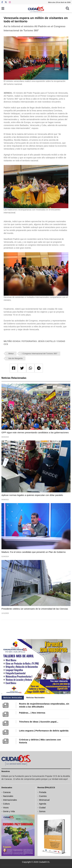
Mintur (11, 354)
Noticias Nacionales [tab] (35, 698)
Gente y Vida (9, 811)
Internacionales (10, 800)
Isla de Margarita (16, 358)
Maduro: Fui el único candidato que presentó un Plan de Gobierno (34, 552)
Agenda (43, 804)
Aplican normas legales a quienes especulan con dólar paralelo (32, 495)
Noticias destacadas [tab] (13, 698)
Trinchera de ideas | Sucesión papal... (39, 722)
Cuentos (43, 796)
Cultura (6, 804)
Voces (6, 808)
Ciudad (42, 808)
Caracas (7, 792)
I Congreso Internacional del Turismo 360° (40, 354)
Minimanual (44, 800)
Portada (43, 792)
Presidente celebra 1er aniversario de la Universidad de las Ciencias (35, 609)
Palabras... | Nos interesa (32, 713)
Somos (42, 811)
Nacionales (8, 796)
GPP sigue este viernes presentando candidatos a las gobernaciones (35, 432)
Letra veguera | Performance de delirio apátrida (44, 731)
